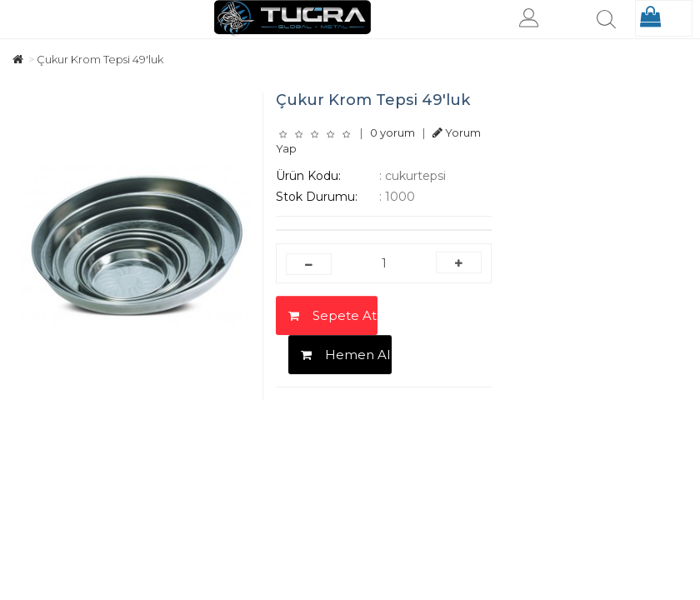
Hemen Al (345, 355)
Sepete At (332, 315)
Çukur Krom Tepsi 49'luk (100, 59)
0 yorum (392, 132)
